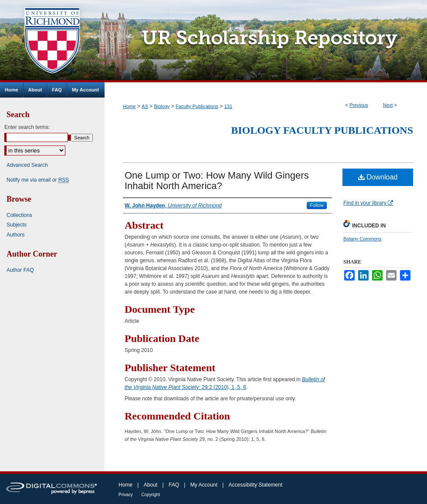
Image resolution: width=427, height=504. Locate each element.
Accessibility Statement (256, 485)
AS (145, 106)
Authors (15, 235)
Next (388, 105)
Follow (317, 205)
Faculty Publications (197, 106)
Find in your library (368, 203)
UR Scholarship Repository (266, 41)
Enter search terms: (27, 127)
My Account (204, 485)
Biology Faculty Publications (322, 130)
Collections (19, 215)
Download (378, 177)
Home (129, 106)
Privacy (126, 495)
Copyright (151, 495)
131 (228, 106)
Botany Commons (362, 239)
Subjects (17, 225)
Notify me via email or (38, 180)
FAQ (174, 485)
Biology (162, 106)
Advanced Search (27, 165)
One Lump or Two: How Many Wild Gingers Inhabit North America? (217, 181)
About (151, 485)
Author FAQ (20, 270)
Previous (359, 105)
